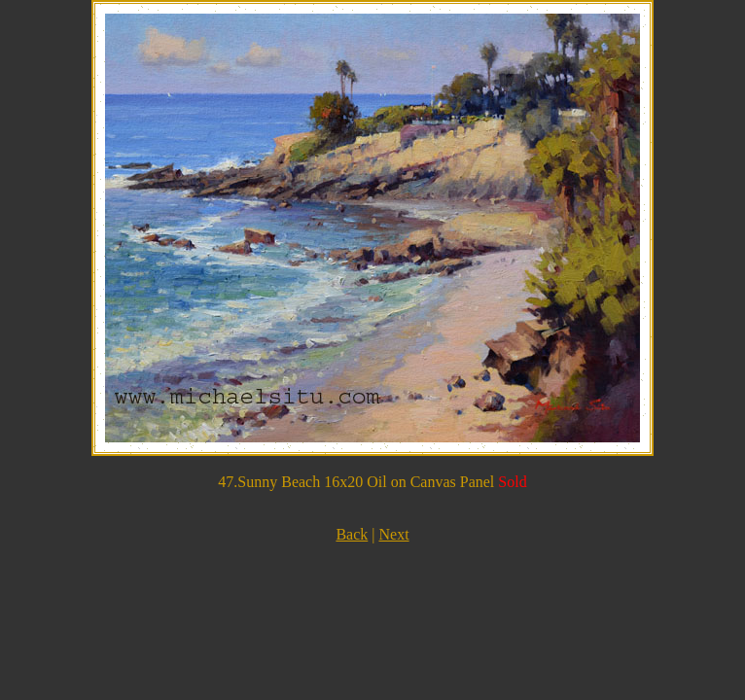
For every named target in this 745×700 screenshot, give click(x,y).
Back (352, 534)
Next (393, 534)
